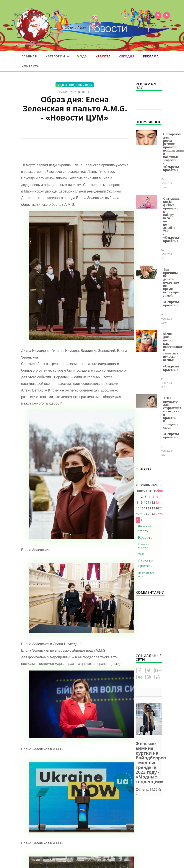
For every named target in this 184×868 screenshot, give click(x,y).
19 (153, 508)
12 (153, 502)
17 (146, 508)
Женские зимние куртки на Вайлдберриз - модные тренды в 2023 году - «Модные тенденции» (151, 763)
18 (149, 508)
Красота (103, 56)
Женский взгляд (145, 528)
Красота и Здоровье (144, 546)
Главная (29, 56)
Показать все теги (146, 575)
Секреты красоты (146, 563)
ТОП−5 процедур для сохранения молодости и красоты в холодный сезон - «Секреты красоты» (172, 418)
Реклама (151, 56)
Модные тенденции (70, 85)
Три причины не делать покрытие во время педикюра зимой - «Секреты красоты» (171, 287)
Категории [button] (57, 56)
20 (157, 508)
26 (153, 514)
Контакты (31, 66)
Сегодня (127, 56)
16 (142, 508)
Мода (82, 56)
